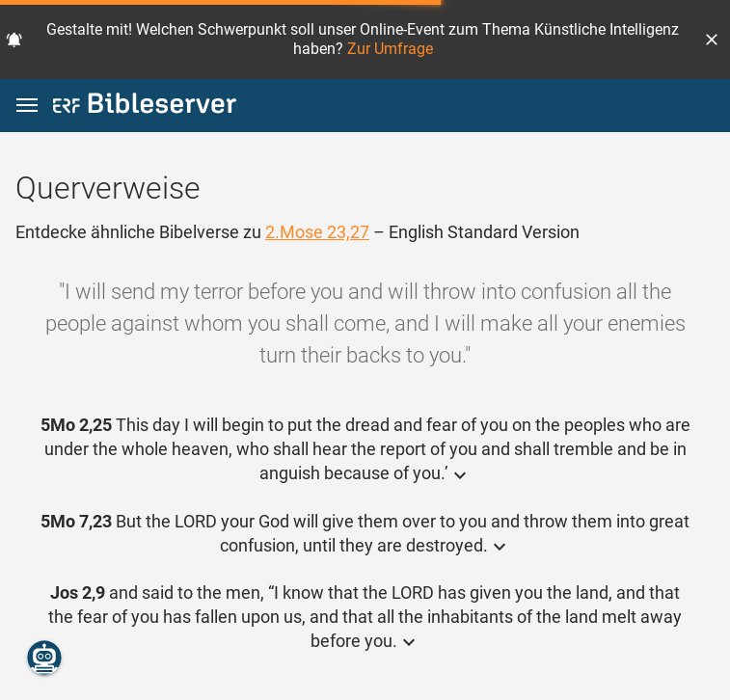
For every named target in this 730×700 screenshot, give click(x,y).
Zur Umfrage (390, 49)
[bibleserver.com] (145, 107)
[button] (712, 40)
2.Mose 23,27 (317, 232)
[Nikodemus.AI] (44, 658)
